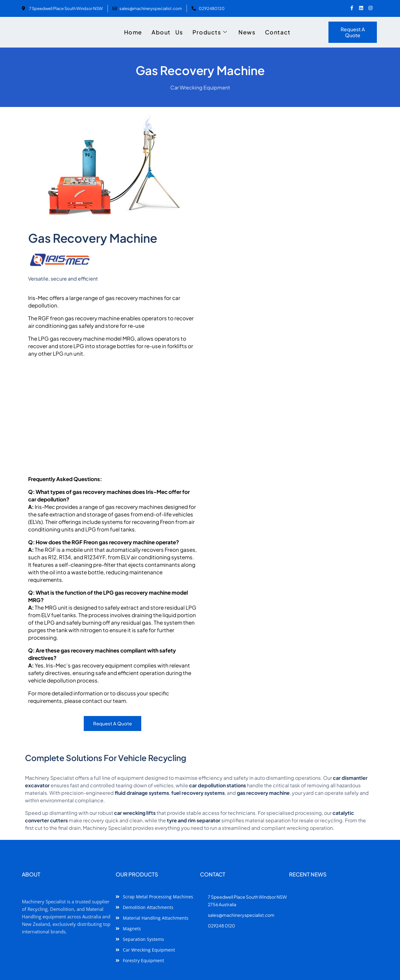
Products (210, 32)
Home (133, 32)
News (247, 32)
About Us (167, 32)
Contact (278, 32)
